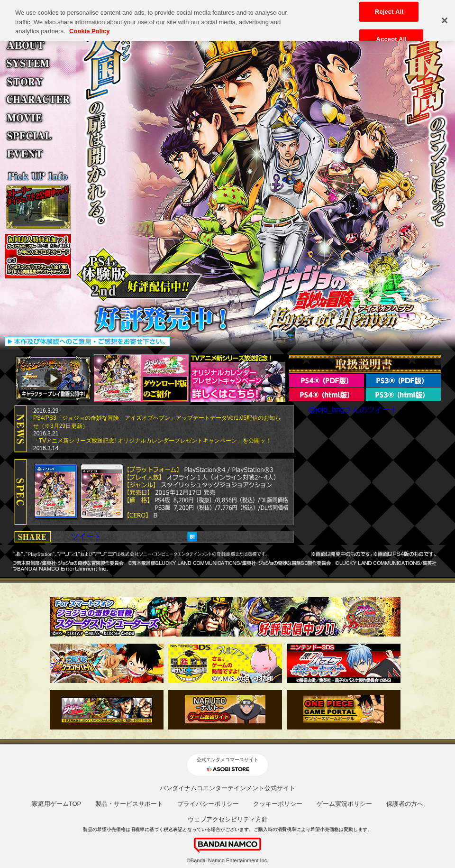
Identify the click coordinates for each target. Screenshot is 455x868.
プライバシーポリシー (208, 804)
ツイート (86, 536)
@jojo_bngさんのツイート (353, 410)
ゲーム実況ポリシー (344, 804)
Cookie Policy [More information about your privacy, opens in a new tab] (89, 27)
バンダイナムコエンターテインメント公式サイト (227, 788)
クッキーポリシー (278, 804)
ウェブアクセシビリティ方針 (228, 819)
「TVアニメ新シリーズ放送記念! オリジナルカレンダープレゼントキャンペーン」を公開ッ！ (152, 441)
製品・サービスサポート (129, 804)
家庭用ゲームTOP (57, 804)
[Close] (445, 17)
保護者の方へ (405, 804)
